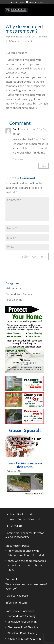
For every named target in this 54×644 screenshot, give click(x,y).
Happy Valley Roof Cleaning (24, 639)
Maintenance (13, 288)
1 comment (27, 41)
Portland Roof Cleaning (21, 616)
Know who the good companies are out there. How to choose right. (27, 565)
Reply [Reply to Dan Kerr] (43, 166)
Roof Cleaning (14, 300)
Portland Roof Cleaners (19, 294)
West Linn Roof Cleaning (22, 633)
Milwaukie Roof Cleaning (22, 622)
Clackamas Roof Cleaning (23, 627)
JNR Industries (15, 37)
